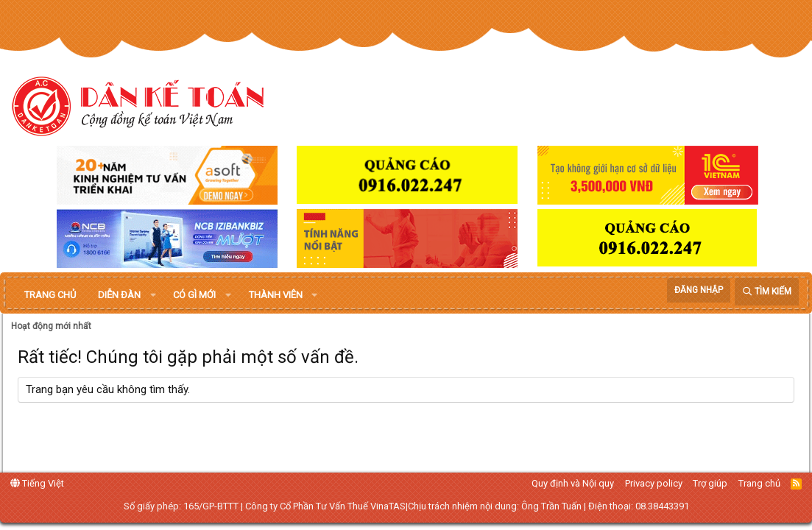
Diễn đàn (119, 295)
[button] (153, 295)
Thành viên (276, 295)
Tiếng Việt (37, 483)
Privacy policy (654, 483)
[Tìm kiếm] (767, 292)
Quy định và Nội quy (573, 483)
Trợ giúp (710, 483)
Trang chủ (50, 295)
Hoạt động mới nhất (51, 326)
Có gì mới (194, 295)
